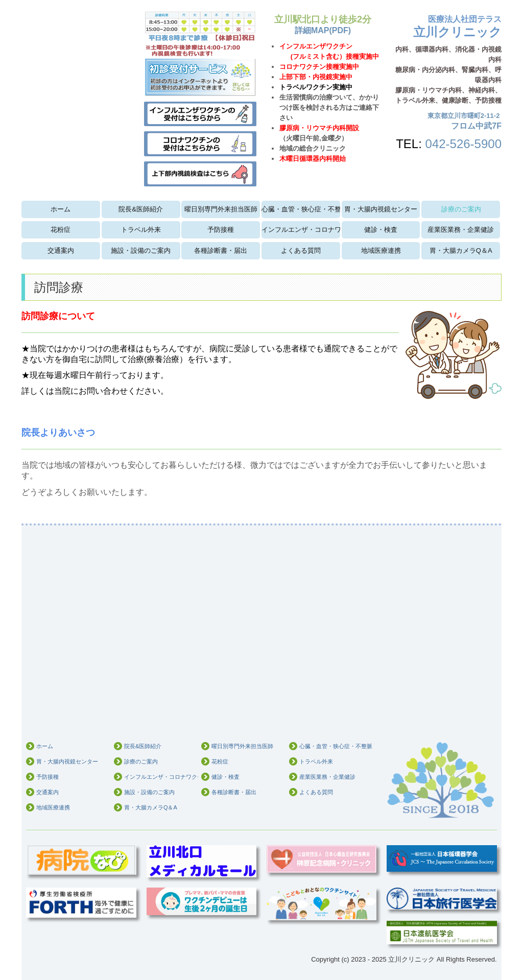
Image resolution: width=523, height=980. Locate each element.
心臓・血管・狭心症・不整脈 (301, 209)
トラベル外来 (141, 230)
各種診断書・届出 (221, 250)
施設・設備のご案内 (141, 250)
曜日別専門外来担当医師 (221, 209)
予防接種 (221, 230)
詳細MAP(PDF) (323, 30)
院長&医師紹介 (141, 209)
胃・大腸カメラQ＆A (461, 250)
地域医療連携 (381, 250)
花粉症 (61, 230)
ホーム (61, 209)
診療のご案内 (461, 209)
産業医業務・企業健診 (461, 230)
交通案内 (61, 250)
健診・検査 (381, 230)
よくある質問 (301, 250)
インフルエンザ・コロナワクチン (301, 230)
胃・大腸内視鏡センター (381, 209)
